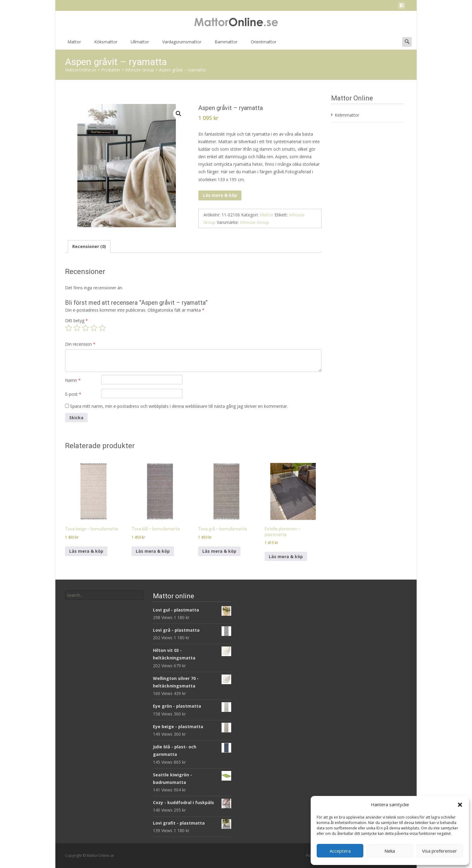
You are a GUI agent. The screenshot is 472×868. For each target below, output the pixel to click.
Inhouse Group (254, 222)
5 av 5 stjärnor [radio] (102, 328)
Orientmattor (264, 44)
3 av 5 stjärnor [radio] (85, 328)
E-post (73, 394)
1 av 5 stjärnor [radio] (69, 328)
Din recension (80, 344)
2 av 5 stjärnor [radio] (77, 328)
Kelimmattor (347, 115)
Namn (73, 380)
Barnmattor (226, 44)
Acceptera (340, 851)
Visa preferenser (439, 851)
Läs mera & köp (220, 195)
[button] (460, 805)
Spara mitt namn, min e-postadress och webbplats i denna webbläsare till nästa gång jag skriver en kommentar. (179, 406)
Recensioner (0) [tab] (89, 246)
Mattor (74, 44)
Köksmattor (106, 44)
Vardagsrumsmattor (182, 44)
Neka (390, 851)
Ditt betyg (76, 321)
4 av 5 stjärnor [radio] (94, 328)
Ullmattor (140, 44)
